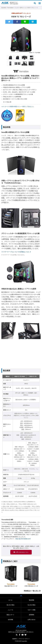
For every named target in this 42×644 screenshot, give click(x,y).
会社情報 (10, 620)
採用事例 (32, 615)
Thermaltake (10, 8)
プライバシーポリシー (24, 639)
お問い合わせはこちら (22, 552)
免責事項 (15, 639)
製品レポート (10, 615)
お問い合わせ (32, 620)
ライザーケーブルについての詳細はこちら (15, 252)
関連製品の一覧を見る (31, 591)
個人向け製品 (10, 605)
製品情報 (4, 8)
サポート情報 (32, 610)
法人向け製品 (32, 605)
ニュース (10, 610)
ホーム (10, 600)
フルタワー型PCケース (20, 8)
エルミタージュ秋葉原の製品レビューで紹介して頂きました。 (18, 107)
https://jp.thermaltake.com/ (23, 539)
